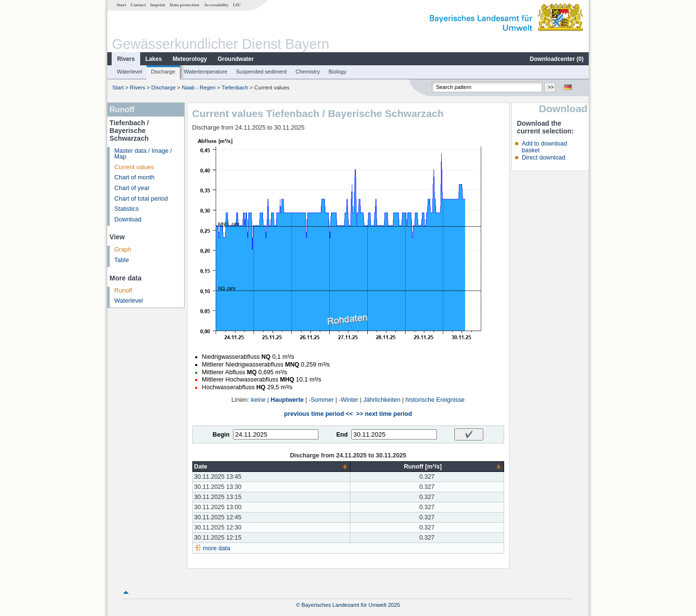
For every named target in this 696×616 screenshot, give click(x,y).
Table (122, 260)
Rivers (126, 59)
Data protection (184, 5)
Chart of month (135, 177)
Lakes (154, 59)
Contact (138, 5)
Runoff (123, 291)
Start (121, 5)
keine (258, 400)
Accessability (216, 5)
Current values (134, 167)
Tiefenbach (235, 88)
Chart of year (132, 188)
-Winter (349, 400)
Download (128, 220)
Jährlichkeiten (382, 400)
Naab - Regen (199, 88)
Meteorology (190, 59)
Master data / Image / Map (143, 154)
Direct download (543, 158)
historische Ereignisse (435, 400)
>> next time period (384, 414)
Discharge (163, 72)
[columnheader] (271, 467)
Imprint (158, 5)
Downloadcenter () (557, 59)
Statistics (127, 209)
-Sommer (321, 400)
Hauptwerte (287, 400)
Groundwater (236, 59)
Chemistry (307, 72)
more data (217, 548)
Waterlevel (130, 72)
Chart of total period (141, 199)
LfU (237, 5)
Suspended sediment (261, 72)
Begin (221, 435)
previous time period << (319, 414)
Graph (123, 249)
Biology (338, 72)
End (342, 435)
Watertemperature (206, 72)
